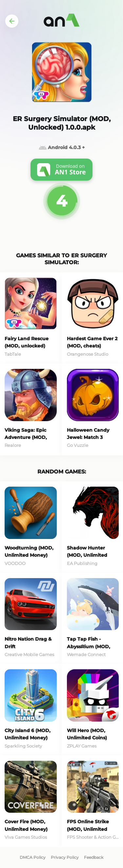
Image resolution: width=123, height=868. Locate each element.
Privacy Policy (65, 857)
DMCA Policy (33, 857)
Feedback (94, 857)
